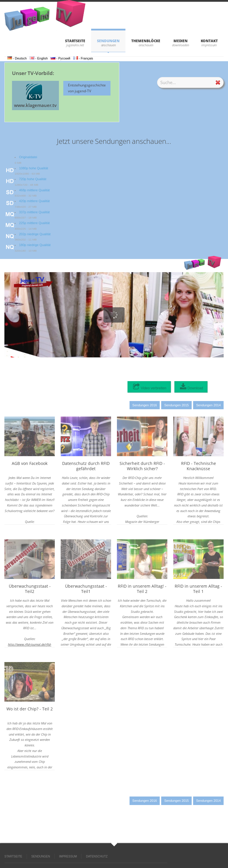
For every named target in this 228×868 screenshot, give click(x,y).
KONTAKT (209, 41)
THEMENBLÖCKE (146, 41)
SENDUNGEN (108, 41)
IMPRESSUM (68, 856)
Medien (181, 41)
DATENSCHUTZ (97, 856)
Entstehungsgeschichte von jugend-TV (87, 88)
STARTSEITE (75, 41)
